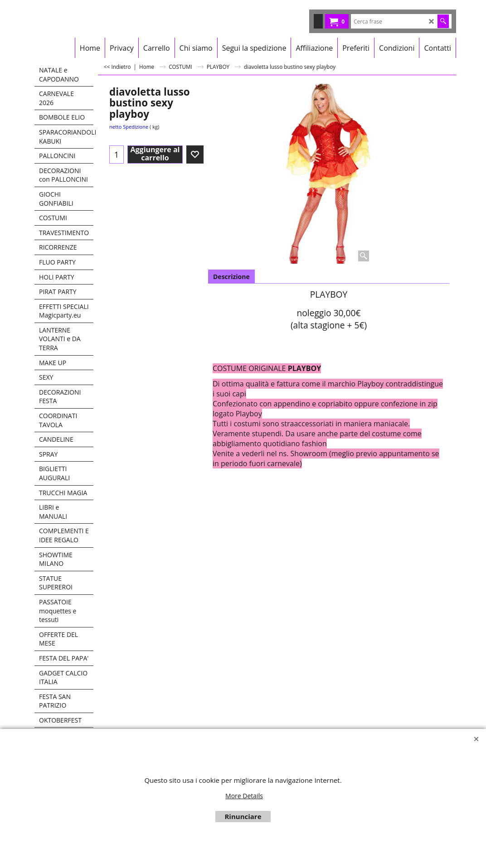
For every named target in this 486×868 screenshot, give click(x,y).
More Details (244, 796)
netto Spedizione (129, 127)
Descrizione (231, 277)
